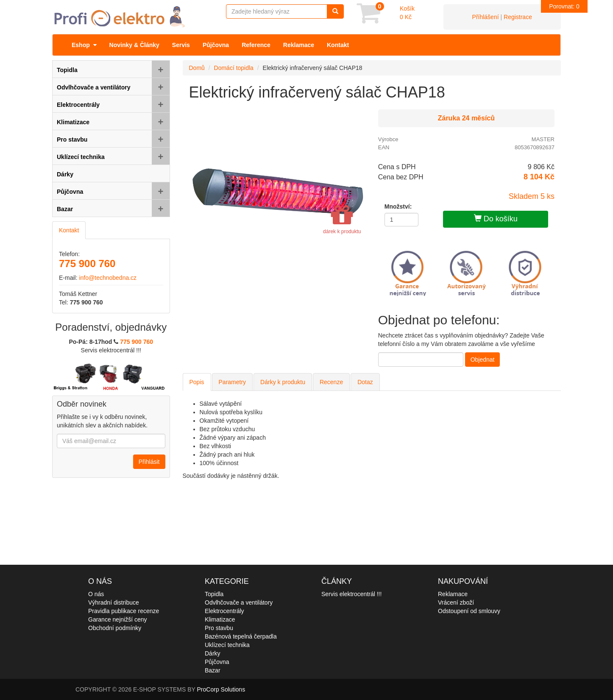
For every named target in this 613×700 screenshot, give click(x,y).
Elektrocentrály (224, 611)
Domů (197, 68)
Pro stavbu (219, 628)
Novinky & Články (134, 45)
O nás (96, 594)
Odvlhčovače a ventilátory (239, 602)
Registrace (518, 17)
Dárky (213, 653)
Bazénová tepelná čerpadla (241, 636)
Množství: (398, 206)
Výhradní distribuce (114, 602)
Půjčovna (216, 45)
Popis (197, 382)
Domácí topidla (234, 68)
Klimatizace (220, 619)
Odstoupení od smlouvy (469, 611)
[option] (277, 192)
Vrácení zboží (456, 602)
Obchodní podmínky (115, 628)
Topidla (214, 594)
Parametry (233, 382)
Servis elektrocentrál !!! (351, 594)
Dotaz (365, 382)
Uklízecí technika (227, 645)
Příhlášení (486, 17)
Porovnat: (564, 6)
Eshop (84, 45)
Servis (181, 45)
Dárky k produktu (283, 382)
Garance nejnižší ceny (118, 619)
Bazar (213, 670)
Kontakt (338, 45)
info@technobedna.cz (108, 278)
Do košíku (496, 219)
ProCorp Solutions (221, 689)
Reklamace (299, 45)
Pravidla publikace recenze (124, 611)
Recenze (331, 382)
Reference (256, 45)
